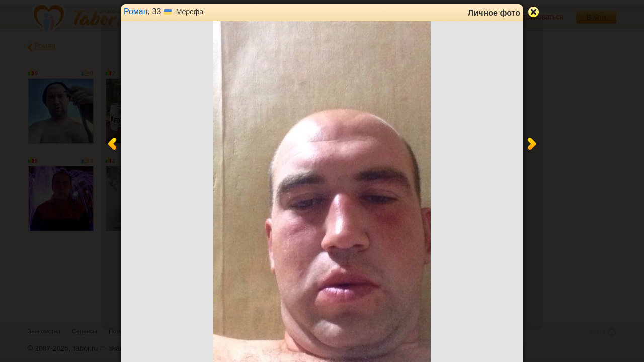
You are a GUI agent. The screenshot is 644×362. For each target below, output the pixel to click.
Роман (136, 11)
